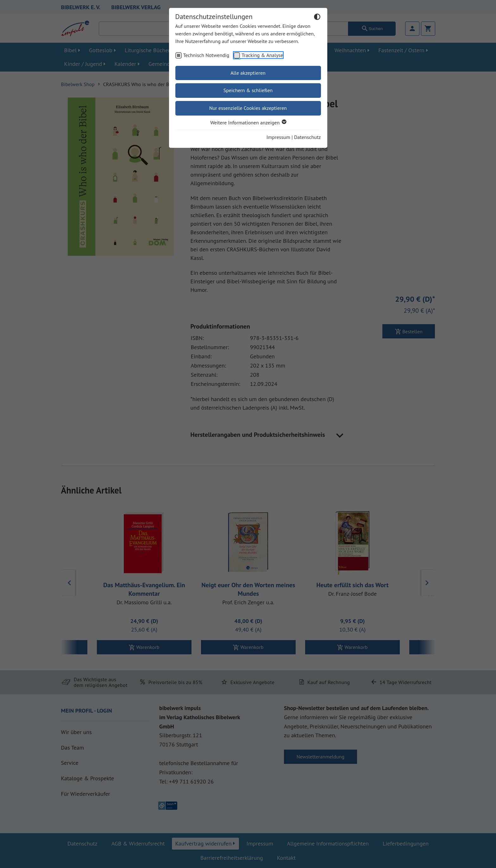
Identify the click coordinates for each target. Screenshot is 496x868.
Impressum (278, 137)
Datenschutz (307, 137)
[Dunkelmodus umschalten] (317, 18)
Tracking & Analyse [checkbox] (262, 55)
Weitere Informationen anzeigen (248, 123)
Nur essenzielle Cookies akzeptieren (248, 108)
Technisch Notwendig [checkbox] (206, 55)
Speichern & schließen (248, 90)
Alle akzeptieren (248, 73)
